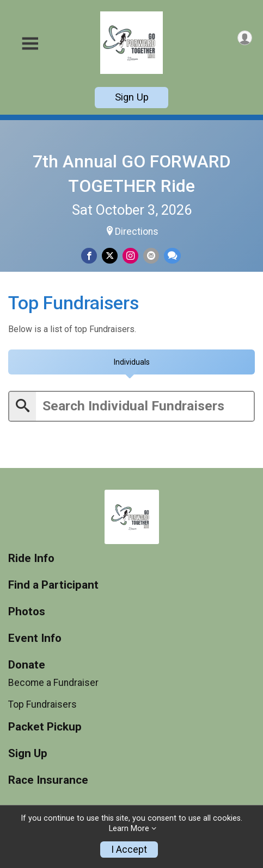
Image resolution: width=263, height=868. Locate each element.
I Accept (129, 850)
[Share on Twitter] (110, 256)
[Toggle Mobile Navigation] (30, 44)
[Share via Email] (151, 256)
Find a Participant (53, 585)
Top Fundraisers (42, 704)
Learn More (129, 829)
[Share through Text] (172, 256)
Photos (27, 612)
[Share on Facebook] (89, 256)
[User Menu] (245, 38)
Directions (137, 232)
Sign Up (132, 97)
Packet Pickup (45, 727)
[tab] (131, 362)
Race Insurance (48, 780)
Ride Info (31, 558)
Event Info (35, 638)
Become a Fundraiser (53, 682)
